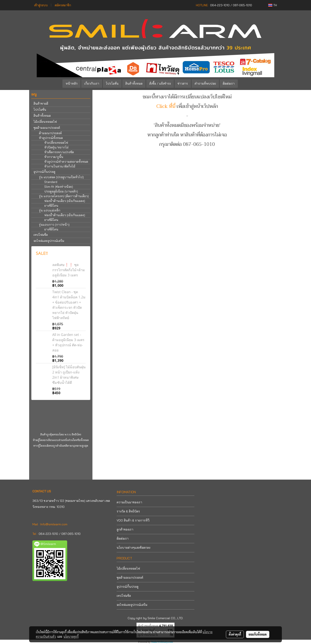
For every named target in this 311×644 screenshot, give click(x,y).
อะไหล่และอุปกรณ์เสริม (49, 241)
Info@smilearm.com (54, 524)
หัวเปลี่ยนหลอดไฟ (56, 143)
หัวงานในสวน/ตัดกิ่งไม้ (60, 166)
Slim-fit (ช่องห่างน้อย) (59, 187)
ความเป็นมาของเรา (129, 502)
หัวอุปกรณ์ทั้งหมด (51, 138)
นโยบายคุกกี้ (71, 636)
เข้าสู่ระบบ (41, 5)
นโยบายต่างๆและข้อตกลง (133, 548)
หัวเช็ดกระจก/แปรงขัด (59, 152)
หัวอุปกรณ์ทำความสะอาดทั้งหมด (66, 162)
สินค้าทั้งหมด (134, 83)
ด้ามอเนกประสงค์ (50, 133)
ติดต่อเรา (229, 83)
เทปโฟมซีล (41, 235)
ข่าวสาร (183, 83)
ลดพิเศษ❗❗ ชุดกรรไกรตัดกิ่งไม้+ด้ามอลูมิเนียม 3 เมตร (69, 270)
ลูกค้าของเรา (125, 529)
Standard (51, 182)
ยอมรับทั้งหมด (258, 634)
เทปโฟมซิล (124, 596)
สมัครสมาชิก (63, 5)
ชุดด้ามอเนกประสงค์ (47, 128)
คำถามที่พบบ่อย (205, 83)
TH (273, 5)
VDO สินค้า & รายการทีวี (133, 520)
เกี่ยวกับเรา (92, 83)
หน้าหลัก (72, 83)
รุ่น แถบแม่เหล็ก (50, 210)
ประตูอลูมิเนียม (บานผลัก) (61, 191)
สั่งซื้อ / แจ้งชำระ (160, 83)
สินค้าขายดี (41, 104)
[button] (244, 84)
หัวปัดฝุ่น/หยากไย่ (56, 147)
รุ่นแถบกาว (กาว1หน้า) (54, 225)
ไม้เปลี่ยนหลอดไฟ (45, 122)
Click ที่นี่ (166, 106)
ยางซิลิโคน (51, 206)
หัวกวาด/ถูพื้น (54, 157)
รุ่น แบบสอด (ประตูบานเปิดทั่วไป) (61, 177)
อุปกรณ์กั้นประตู (44, 172)
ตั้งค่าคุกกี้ (235, 634)
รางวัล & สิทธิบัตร (128, 511)
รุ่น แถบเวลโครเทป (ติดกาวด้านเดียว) (64, 196)
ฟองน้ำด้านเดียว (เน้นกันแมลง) (65, 201)
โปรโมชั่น (112, 83)
